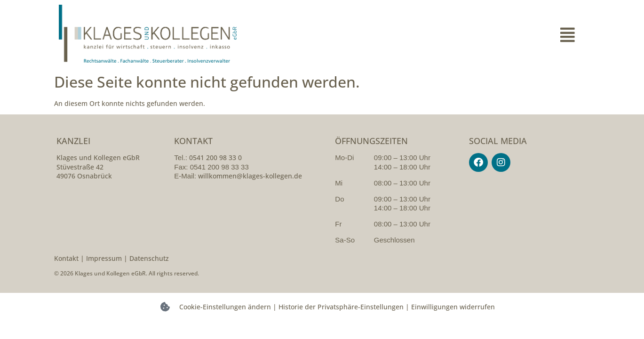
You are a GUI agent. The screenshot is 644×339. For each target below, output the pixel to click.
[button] (454, 35)
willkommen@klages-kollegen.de (250, 176)
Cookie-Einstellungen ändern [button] (225, 307)
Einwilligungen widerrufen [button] (453, 307)
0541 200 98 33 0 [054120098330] (215, 157)
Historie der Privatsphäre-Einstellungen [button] (341, 307)
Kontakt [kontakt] (66, 258)
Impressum (104, 258)
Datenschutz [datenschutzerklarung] (149, 258)
